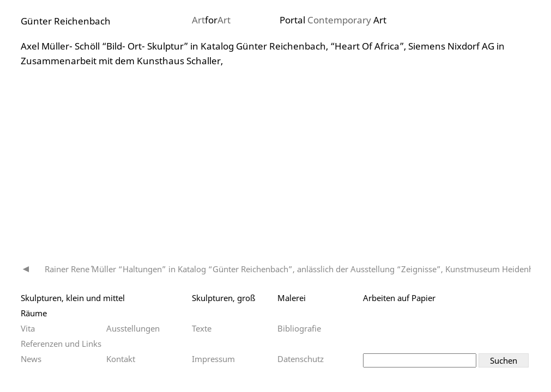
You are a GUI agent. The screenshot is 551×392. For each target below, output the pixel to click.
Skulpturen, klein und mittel (73, 298)
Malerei (292, 298)
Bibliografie (299, 328)
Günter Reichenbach (66, 21)
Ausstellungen (133, 328)
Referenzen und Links (61, 344)
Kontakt (121, 359)
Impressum (213, 359)
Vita (28, 328)
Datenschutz (301, 359)
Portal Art (333, 20)
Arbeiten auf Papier (399, 298)
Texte (202, 328)
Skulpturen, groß (223, 298)
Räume (34, 313)
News (31, 359)
